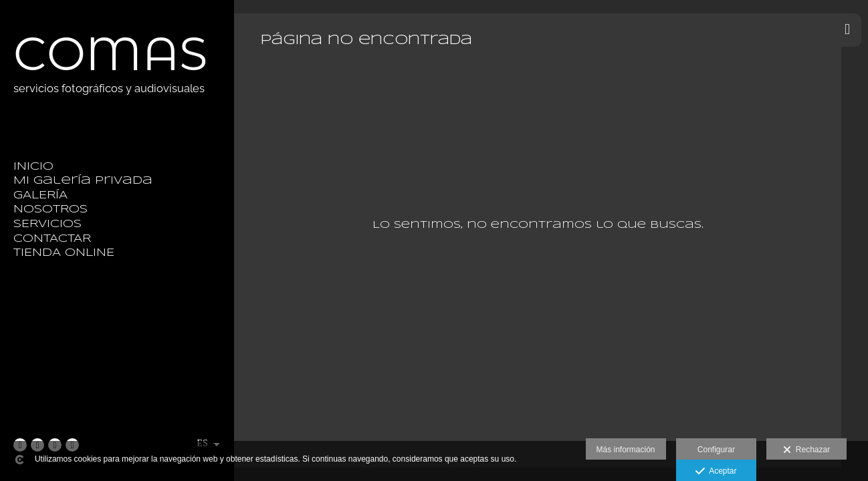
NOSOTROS (50, 209)
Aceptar (716, 472)
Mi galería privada (83, 181)
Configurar (716, 450)
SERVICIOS (47, 224)
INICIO (33, 167)
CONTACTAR (52, 239)
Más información (626, 450)
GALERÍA (40, 195)
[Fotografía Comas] (110, 110)
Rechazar (806, 450)
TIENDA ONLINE (64, 253)
